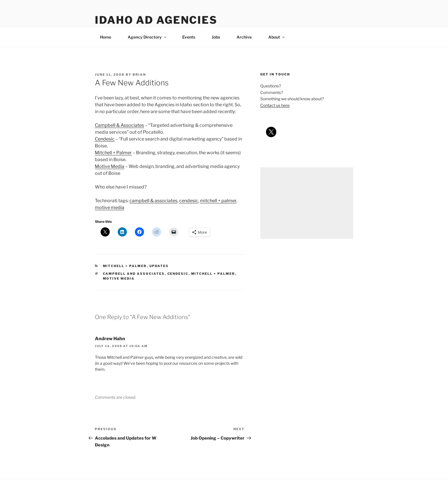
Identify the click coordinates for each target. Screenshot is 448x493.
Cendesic (105, 139)
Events (189, 37)
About (277, 37)
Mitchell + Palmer (113, 153)
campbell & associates (153, 201)
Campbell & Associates (119, 125)
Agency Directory (147, 37)
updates (159, 266)
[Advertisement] (307, 203)
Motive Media (110, 166)
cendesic (189, 201)
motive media (110, 208)
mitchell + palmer (218, 201)
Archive (244, 37)
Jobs (216, 37)
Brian (139, 75)
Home (106, 37)
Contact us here (275, 105)
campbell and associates (134, 274)
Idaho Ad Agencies (156, 20)
